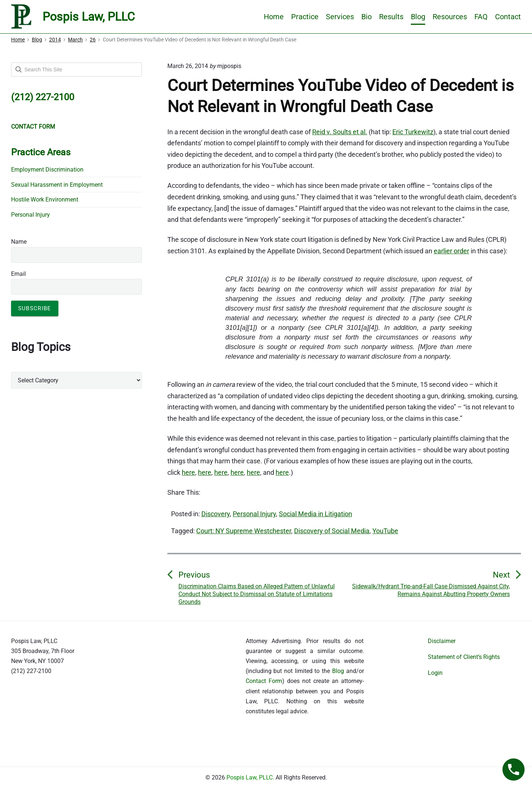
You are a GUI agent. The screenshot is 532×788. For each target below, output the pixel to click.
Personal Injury (254, 514)
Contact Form (264, 681)
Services (340, 17)
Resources (450, 17)
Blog (418, 17)
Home (274, 17)
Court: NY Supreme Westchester (244, 531)
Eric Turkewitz (413, 132)
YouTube (385, 531)
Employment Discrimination (47, 170)
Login (435, 673)
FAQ (481, 17)
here (188, 472)
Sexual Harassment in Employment (57, 185)
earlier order (451, 251)
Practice (305, 17)
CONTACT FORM (33, 127)
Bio (366, 17)
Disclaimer (442, 641)
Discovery (216, 514)
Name (19, 242)
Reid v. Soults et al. (340, 132)
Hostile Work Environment (45, 199)
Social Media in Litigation (316, 514)
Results (391, 17)
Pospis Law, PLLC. (251, 777)
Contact (508, 17)
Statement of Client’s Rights (464, 657)
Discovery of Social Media (332, 531)
